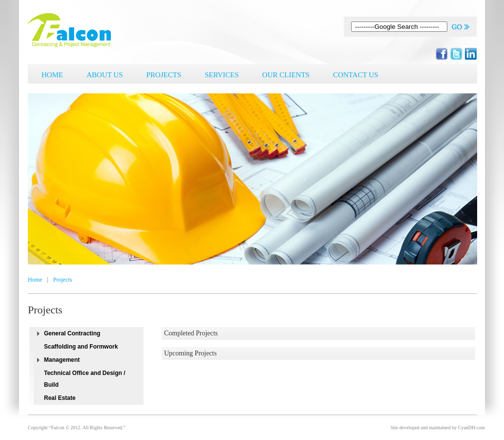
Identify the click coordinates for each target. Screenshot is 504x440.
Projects (164, 75)
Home (52, 75)
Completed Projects (191, 333)
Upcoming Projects (190, 353)
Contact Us (356, 75)
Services (222, 75)
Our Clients (286, 75)
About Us (105, 75)
